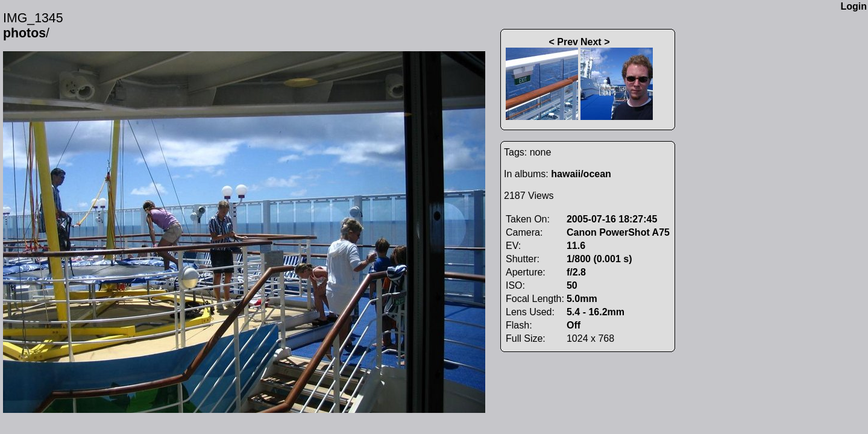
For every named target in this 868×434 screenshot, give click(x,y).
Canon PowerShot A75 (618, 232)
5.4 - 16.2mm (596, 312)
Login (854, 6)
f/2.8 (576, 272)
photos (24, 33)
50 (572, 285)
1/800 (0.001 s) (599, 259)
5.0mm (582, 299)
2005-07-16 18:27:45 (612, 219)
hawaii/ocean (581, 174)
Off (574, 325)
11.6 (576, 246)
